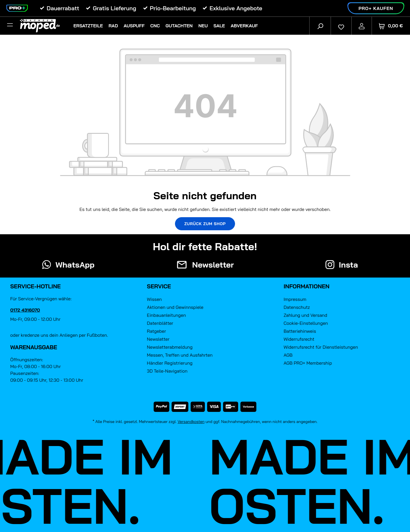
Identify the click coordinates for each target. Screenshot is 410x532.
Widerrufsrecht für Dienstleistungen (321, 347)
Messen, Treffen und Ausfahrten (180, 355)
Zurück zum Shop (205, 224)
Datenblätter (160, 323)
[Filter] (10, 26)
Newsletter (158, 339)
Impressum (295, 299)
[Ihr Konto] (362, 26)
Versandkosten (191, 422)
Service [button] (159, 286)
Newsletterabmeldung (170, 347)
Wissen (154, 299)
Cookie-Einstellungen (306, 323)
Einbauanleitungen (166, 315)
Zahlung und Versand (305, 315)
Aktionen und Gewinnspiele (175, 307)
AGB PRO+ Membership (308, 363)
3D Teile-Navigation (167, 371)
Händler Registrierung (170, 363)
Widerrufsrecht (299, 339)
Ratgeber (156, 331)
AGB (288, 355)
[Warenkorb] (391, 26)
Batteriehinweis (300, 331)
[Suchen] (320, 26)
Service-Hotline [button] (35, 286)
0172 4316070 (25, 310)
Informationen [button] (307, 286)
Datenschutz (297, 307)
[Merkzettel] (341, 26)
